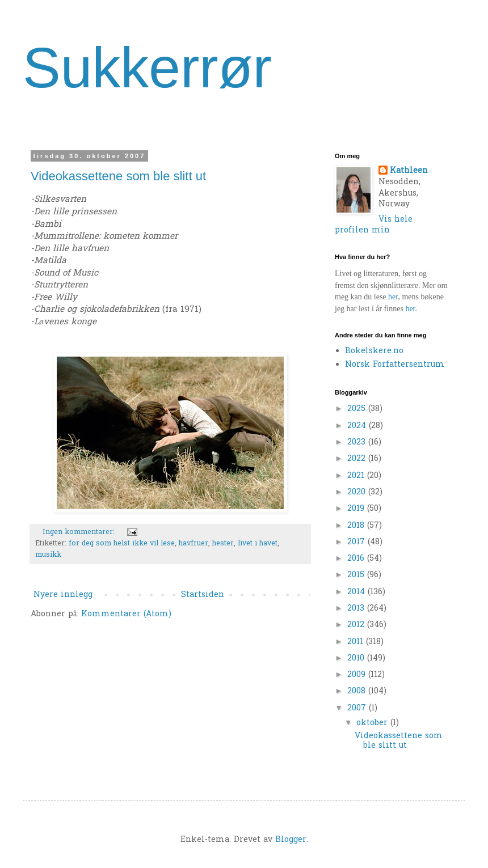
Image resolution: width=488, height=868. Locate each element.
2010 (357, 659)
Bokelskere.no (374, 351)
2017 (357, 542)
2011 (357, 642)
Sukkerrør (147, 67)
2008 (358, 691)
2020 (358, 492)
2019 (357, 509)
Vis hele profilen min (374, 225)
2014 (357, 592)
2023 (358, 443)
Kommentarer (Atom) (126, 614)
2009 (358, 675)
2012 (357, 625)
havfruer (193, 544)
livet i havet (258, 544)
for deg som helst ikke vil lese (122, 544)
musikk (48, 555)
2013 (357, 609)
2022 (358, 459)
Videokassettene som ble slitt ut (118, 176)
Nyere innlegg (63, 595)
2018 (357, 526)
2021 (357, 476)
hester (223, 544)
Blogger (291, 840)
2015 (357, 575)
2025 (358, 409)
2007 (358, 708)
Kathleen (409, 171)
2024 (358, 426)
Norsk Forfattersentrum (395, 365)
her (393, 297)
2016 (357, 559)
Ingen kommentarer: (80, 532)
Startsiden (203, 595)
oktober (373, 723)
